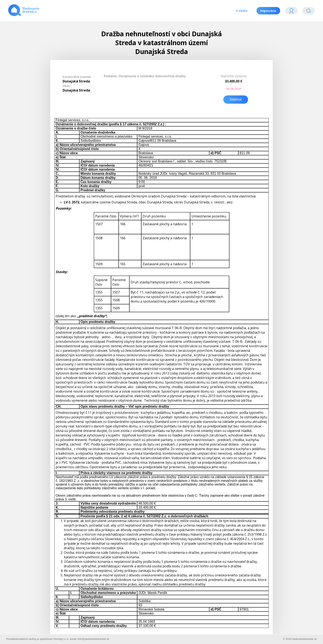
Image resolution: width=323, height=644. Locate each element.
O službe (241, 11)
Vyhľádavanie (309, 12)
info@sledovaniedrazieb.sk (93, 639)
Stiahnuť (236, 99)
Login (291, 12)
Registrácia (268, 11)
